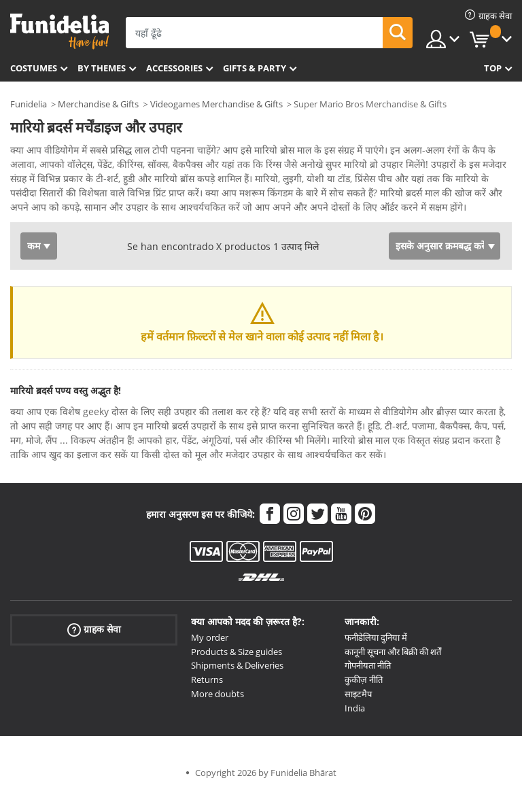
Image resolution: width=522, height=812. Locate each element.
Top (493, 68)
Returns (207, 699)
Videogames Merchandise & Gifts (216, 104)
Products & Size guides (237, 671)
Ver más (42, 225)
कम (34, 265)
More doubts (217, 713)
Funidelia (29, 104)
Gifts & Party (255, 68)
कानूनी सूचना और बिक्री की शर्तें (393, 671)
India (355, 727)
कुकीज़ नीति (364, 699)
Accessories (174, 68)
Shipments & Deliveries (237, 684)
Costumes (34, 68)
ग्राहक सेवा (94, 649)
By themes (102, 68)
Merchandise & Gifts (98, 104)
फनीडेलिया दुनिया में (376, 656)
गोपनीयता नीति (368, 684)
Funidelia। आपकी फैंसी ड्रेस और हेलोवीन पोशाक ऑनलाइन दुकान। (59, 32)
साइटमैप (358, 713)
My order (210, 656)
